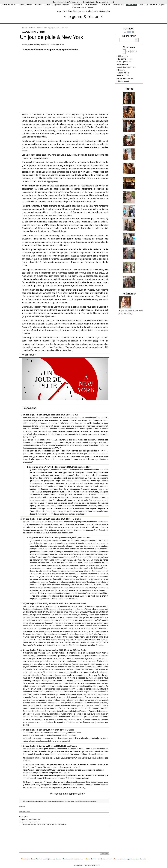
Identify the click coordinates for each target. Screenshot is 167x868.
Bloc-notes (118, 5)
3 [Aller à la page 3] (128, 52)
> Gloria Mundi (123, 81)
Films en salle (8, 5)
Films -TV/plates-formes (57, 5)
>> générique (28, 355)
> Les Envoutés (123, 76)
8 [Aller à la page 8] (136, 52)
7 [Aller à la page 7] (135, 52)
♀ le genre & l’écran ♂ (84, 17)
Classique (77, 5)
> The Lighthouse (124, 62)
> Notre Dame (122, 64)
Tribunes (105, 5)
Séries (38, 5)
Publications (91, 5)
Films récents (25, 5)
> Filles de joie (123, 56)
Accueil (24, 28)
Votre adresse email (24, 812)
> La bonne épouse (125, 59)
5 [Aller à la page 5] (132, 52)
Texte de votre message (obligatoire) (29, 822)
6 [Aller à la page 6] (133, 52)
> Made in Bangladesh (126, 67)
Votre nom (22, 806)
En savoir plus (102, 2)
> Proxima (121, 70)
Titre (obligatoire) (24, 817)
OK (112, 2)
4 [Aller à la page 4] (130, 52)
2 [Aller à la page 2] (127, 52)
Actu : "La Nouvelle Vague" (152, 5)
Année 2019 (41, 28)
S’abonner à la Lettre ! (83, 8)
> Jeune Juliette (123, 73)
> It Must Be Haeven (125, 78)
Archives (131, 5)
